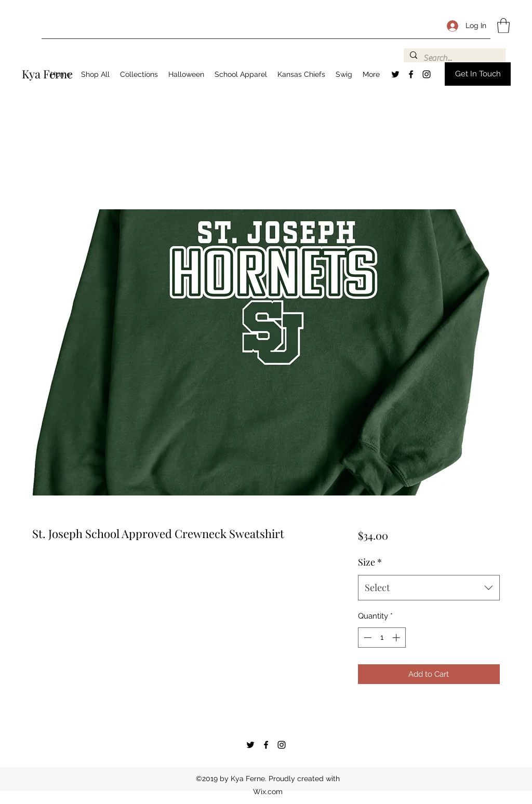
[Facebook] (411, 74)
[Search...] (454, 58)
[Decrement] (367, 638)
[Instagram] (427, 74)
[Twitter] (395, 74)
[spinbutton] (382, 638)
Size (370, 562)
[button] (503, 26)
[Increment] (397, 638)
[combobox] (429, 588)
